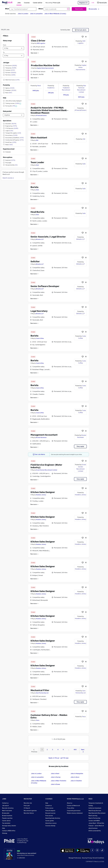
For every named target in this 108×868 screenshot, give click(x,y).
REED (90, 799)
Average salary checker (9, 826)
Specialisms (7, 121)
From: (5, 45)
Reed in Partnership (94, 818)
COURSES (49, 799)
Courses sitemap (50, 826)
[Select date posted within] (13, 115)
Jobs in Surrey (56, 777)
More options (8, 157)
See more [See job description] (35, 53)
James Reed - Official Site (96, 823)
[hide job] (86, 37)
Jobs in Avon (75, 777)
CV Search (27, 808)
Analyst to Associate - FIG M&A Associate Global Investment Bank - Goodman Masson (49, 110)
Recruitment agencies (30, 811)
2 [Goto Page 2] (47, 750)
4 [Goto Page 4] (58, 750)
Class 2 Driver (38, 41)
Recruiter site (28, 803)
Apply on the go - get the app (58, 758)
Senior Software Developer (45, 286)
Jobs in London (23, 14)
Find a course (49, 808)
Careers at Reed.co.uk (73, 806)
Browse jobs (94, 9)
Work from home (7, 811)
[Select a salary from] (13, 48)
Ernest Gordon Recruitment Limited (46, 470)
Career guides (50, 821)
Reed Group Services (95, 811)
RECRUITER (28, 799)
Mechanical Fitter (40, 690)
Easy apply (80, 446)
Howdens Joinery (41, 495)
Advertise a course (51, 823)
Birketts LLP (40, 239)
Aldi (37, 140)
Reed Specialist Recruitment (97, 813)
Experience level (9, 149)
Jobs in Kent (55, 774)
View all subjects (50, 811)
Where (41, 9)
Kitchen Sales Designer (43, 492)
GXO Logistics (41, 43)
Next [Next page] (83, 750)
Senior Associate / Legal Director (48, 237)
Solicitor (35, 261)
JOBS (4, 799)
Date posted (7, 111)
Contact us (5, 803)
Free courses (49, 816)
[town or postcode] (57, 9)
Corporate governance (74, 811)
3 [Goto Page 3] (53, 750)
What (7, 9)
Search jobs (79, 9)
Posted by (6, 85)
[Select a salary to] (13, 56)
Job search (5, 806)
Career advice (6, 821)
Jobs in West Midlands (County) (55, 14)
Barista (34, 187)
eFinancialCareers (41, 115)
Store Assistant (39, 138)
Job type (6, 63)
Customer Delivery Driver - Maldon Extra (49, 716)
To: (4, 52)
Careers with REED (94, 821)
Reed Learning (93, 816)
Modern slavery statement (75, 813)
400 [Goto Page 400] (75, 750)
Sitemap (5, 833)
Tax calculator (6, 823)
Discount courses (50, 813)
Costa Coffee (40, 338)
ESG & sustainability (95, 831)
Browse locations (7, 816)
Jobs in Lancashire (36, 14)
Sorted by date (65, 30)
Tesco (38, 720)
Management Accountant (44, 435)
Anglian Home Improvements (45, 68)
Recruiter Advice (29, 813)
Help (4, 828)
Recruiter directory (8, 808)
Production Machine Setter (45, 65)
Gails (37, 165)
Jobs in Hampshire (77, 774)
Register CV (83, 3)
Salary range (7, 41)
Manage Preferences (75, 858)
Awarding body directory (53, 818)
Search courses (8, 178)
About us (70, 803)
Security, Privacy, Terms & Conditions (93, 858)
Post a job (27, 806)
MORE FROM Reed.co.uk (75, 799)
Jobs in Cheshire (76, 781)
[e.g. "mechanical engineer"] (23, 9)
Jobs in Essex (55, 784)
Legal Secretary (39, 311)
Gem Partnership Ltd (42, 693)
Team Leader (37, 162)
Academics (51, 88)
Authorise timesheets (95, 808)
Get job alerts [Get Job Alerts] (81, 30)
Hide (5, 98)
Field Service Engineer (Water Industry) (46, 466)
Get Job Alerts (39, 454)
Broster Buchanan (41, 437)
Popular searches (7, 818)
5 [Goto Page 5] (63, 750)
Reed (39, 86)
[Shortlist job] (83, 37)
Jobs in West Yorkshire (58, 781)
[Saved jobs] (102, 3)
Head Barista (37, 212)
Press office (71, 808)
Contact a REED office (9, 831)
